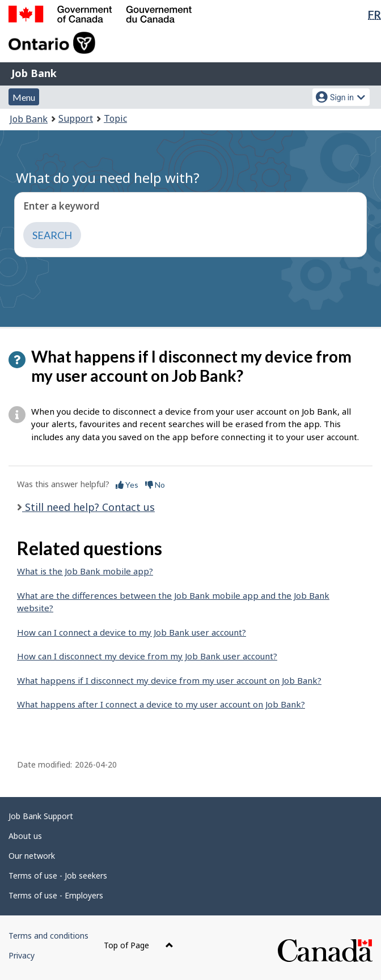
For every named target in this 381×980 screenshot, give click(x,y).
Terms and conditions (48, 936)
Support (76, 118)
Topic (115, 118)
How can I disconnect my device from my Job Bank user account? (147, 656)
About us (25, 836)
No (155, 485)
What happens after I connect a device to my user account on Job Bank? (161, 704)
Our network (32, 856)
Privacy (22, 955)
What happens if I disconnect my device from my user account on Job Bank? (169, 680)
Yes (127, 485)
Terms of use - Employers (56, 895)
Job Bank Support (41, 816)
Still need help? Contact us (88, 507)
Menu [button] (24, 97)
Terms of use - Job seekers (58, 875)
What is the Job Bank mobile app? (85, 571)
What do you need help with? (108, 178)
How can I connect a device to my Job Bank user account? (132, 632)
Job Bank (34, 73)
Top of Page (139, 945)
